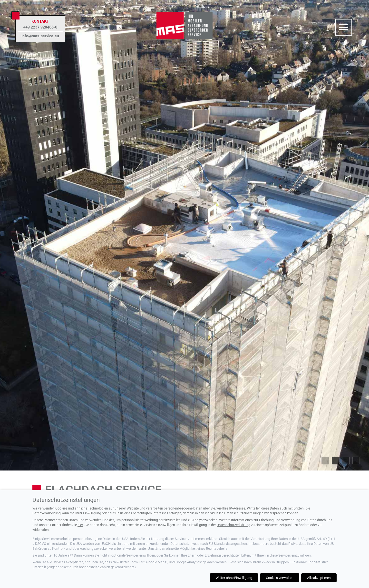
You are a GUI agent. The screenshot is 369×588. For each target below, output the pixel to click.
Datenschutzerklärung (233, 525)
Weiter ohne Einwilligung (234, 578)
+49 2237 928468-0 (40, 27)
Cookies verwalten (280, 578)
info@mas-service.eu (40, 36)
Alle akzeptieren (319, 578)
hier (80, 525)
